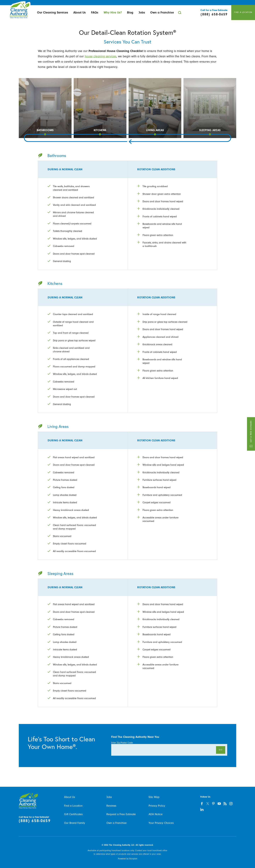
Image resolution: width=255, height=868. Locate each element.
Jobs (142, 12)
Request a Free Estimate (121, 814)
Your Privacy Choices (161, 823)
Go (221, 750)
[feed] (225, 804)
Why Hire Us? (113, 12)
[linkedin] (202, 810)
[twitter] (208, 804)
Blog (130, 12)
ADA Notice (156, 814)
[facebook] (202, 804)
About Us (80, 12)
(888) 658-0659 (35, 821)
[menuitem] (53, 13)
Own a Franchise (162, 12)
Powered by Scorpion (128, 859)
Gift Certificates (73, 814)
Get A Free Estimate (251, 434)
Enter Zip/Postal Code (122, 743)
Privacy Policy (157, 806)
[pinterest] (213, 804)
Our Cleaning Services (53, 12)
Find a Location (73, 806)
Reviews (111, 806)
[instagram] (231, 804)
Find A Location (243, 12)
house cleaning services (100, 56)
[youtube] (219, 804)
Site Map (154, 797)
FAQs (95, 12)
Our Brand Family (75, 823)
